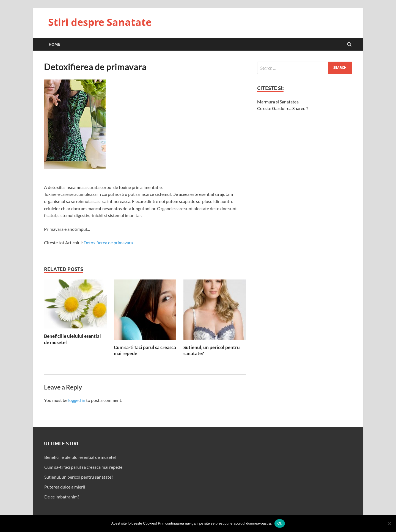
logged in (77, 400)
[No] (389, 523)
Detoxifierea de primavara (108, 242)
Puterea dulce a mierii (65, 487)
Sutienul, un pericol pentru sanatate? (79, 477)
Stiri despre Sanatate (100, 22)
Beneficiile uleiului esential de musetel (80, 457)
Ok (280, 523)
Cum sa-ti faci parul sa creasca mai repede (83, 467)
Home (54, 44)
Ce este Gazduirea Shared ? (283, 108)
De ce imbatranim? (62, 497)
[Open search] (349, 45)
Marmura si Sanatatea (278, 102)
